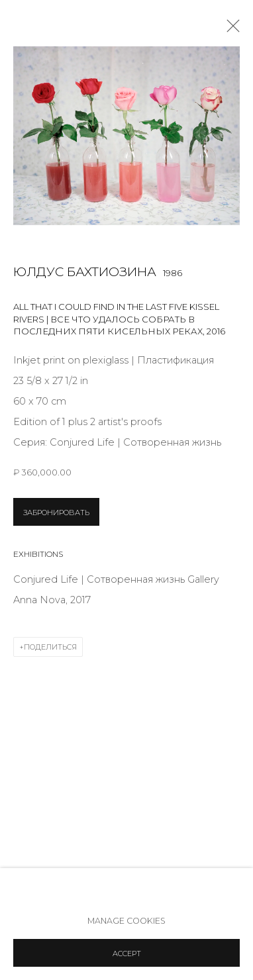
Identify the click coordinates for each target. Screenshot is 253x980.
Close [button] (230, 30)
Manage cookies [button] (126, 921)
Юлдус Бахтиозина (85, 272)
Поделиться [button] (50, 647)
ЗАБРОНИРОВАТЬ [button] (56, 513)
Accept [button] (127, 954)
